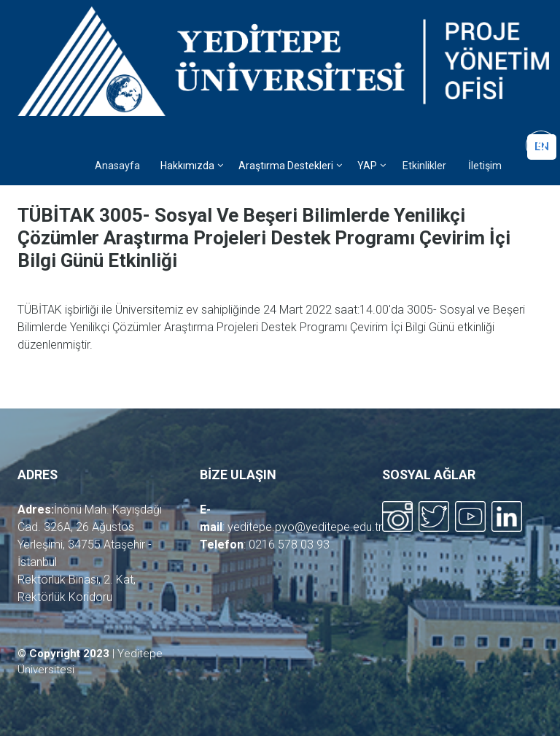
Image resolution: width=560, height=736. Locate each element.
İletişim (485, 166)
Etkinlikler (424, 166)
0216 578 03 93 (289, 545)
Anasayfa (117, 166)
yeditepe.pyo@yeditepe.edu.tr (305, 527)
